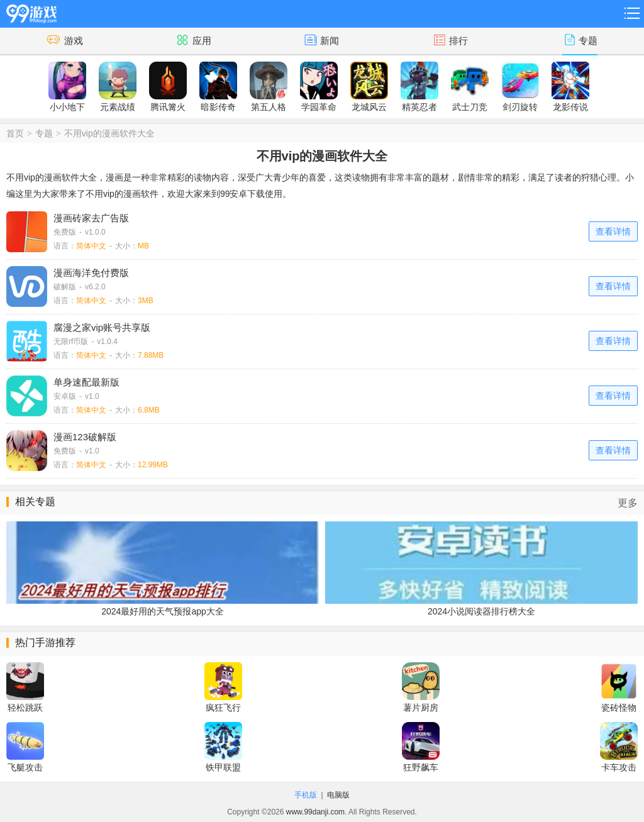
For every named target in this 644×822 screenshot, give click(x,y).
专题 (44, 133)
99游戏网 (31, 12)
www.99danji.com (315, 812)
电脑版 (338, 795)
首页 (15, 133)
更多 (628, 503)
